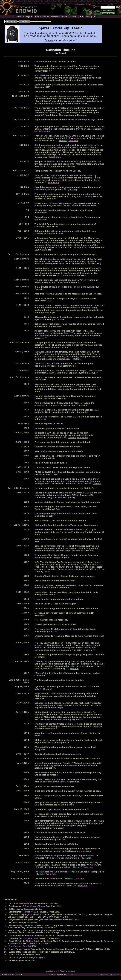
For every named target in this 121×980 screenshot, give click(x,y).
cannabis (24, 22)
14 (94, 649)
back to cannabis (68, 971)
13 (90, 483)
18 (75, 885)
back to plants (52, 971)
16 (82, 719)
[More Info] (45, 131)
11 (46, 337)
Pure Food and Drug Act (20, 946)
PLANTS (11, 22)
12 (65, 437)
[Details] (63, 141)
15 (40, 689)
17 (88, 809)
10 (65, 189)
